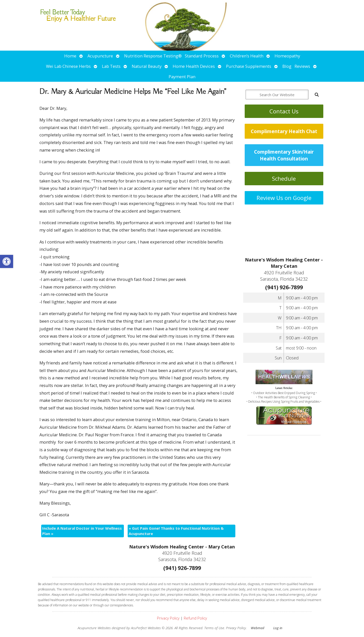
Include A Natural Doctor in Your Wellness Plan (82, 531)
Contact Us (284, 111)
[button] (7, 261)
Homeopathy (287, 56)
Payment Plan (182, 77)
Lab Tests (111, 66)
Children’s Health (247, 56)
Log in (278, 628)
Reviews (302, 66)
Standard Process (202, 56)
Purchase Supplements (249, 66)
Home (70, 56)
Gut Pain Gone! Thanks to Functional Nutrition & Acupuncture (176, 531)
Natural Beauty (147, 66)
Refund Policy (195, 618)
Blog (287, 66)
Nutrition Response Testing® (153, 56)
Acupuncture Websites (94, 628)
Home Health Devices (194, 66)
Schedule (284, 179)
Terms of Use (214, 628)
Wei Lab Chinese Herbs (68, 66)
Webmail (257, 628)
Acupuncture (100, 56)
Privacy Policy (168, 618)
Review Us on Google (284, 198)
